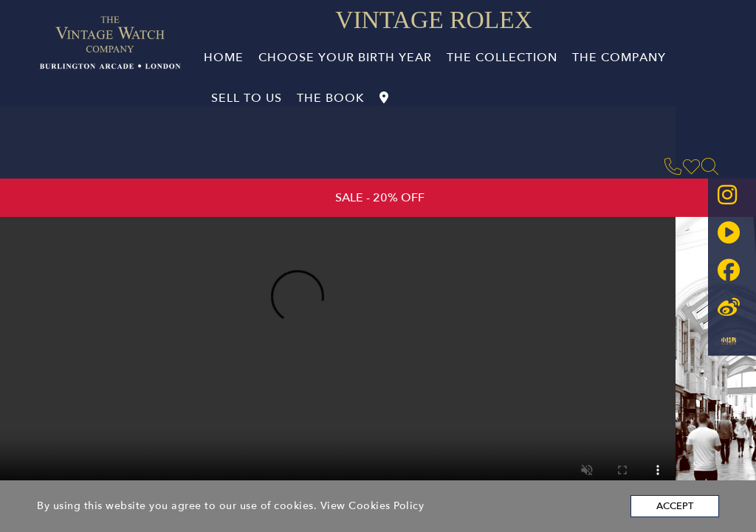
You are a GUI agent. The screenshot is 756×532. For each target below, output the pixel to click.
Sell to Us (247, 98)
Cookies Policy (386, 506)
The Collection (502, 58)
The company (619, 58)
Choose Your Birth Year (345, 58)
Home (224, 58)
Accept (675, 506)
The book (331, 98)
